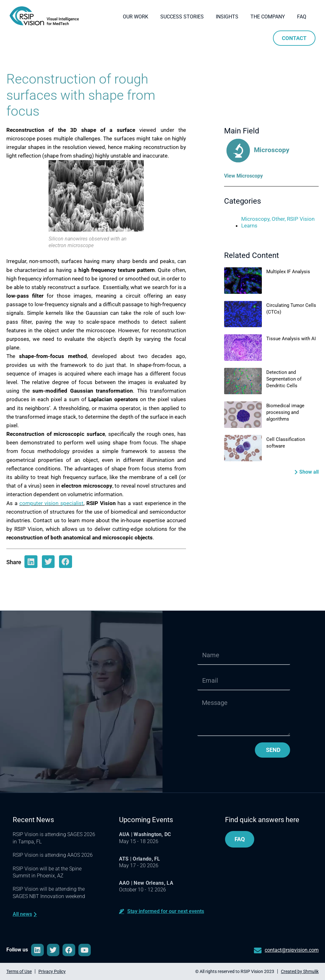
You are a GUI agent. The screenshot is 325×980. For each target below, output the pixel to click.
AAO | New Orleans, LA (146, 883)
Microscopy (257, 150)
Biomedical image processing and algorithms (285, 412)
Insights (227, 17)
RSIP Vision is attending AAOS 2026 (53, 855)
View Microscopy (243, 176)
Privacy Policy (52, 971)
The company (268, 17)
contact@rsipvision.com (292, 950)
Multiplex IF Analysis (288, 272)
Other (278, 219)
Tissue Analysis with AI (291, 339)
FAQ (302, 17)
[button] (307, 472)
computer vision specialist (52, 503)
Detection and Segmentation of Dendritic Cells (284, 379)
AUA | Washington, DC (145, 834)
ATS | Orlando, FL (140, 859)
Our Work (136, 17)
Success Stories (182, 17)
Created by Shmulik (300, 971)
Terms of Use (19, 971)
